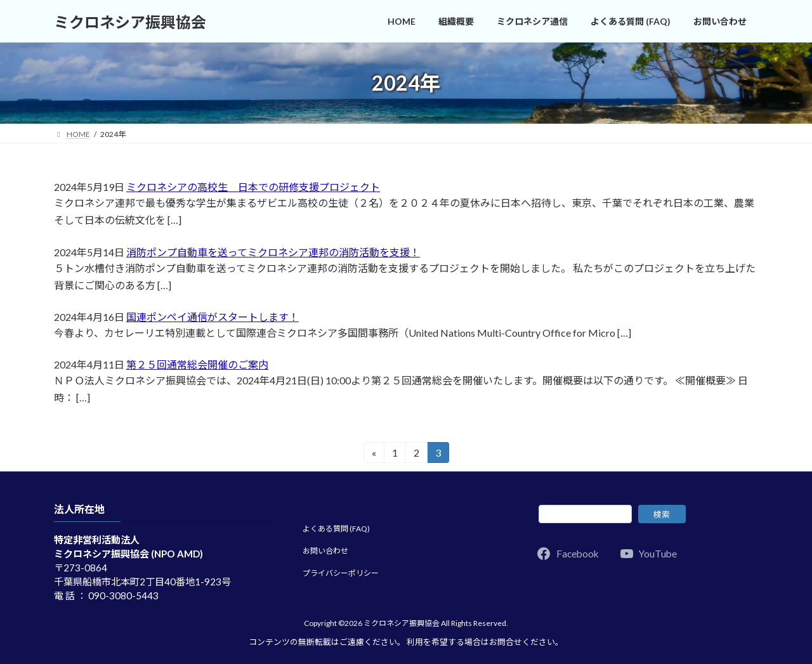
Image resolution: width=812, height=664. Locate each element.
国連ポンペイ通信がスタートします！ (213, 317)
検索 (662, 514)
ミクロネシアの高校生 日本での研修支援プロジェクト (253, 187)
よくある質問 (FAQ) (336, 529)
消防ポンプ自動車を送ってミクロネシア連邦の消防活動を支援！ (273, 252)
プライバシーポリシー (341, 572)
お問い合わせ (325, 551)
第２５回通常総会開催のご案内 (197, 364)
